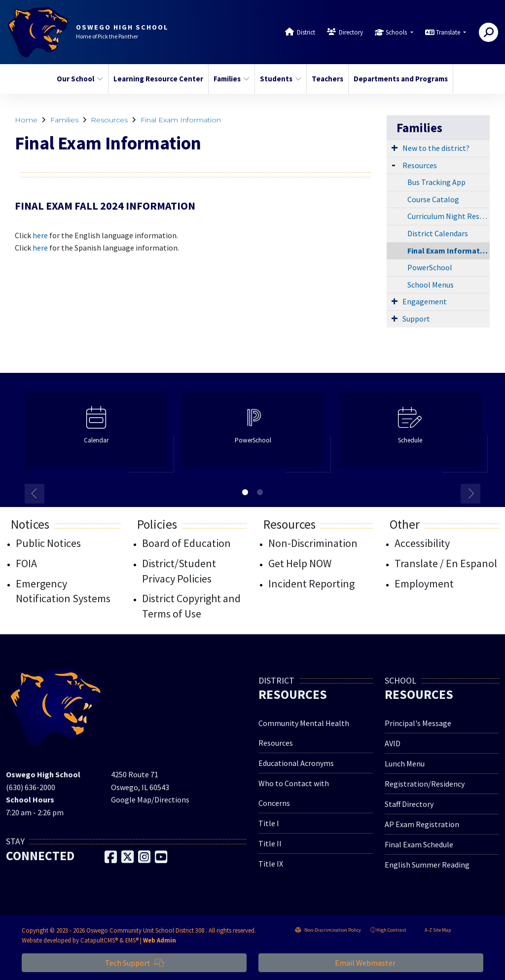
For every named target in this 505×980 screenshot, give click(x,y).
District (306, 32)
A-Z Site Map (433, 930)
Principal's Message (418, 723)
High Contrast (391, 930)
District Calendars (438, 233)
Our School (80, 79)
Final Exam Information (181, 120)
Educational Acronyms (296, 763)
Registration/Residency (425, 784)
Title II (270, 843)
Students (281, 79)
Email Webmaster (371, 963)
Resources (109, 120)
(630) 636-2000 (31, 787)
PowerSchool (430, 267)
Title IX (271, 864)
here (40, 235)
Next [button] (470, 494)
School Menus (431, 285)
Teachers (327, 79)
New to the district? (436, 148)
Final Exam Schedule (419, 844)
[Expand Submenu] (395, 147)
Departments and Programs (398, 79)
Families (232, 79)
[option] (96, 434)
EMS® (132, 940)
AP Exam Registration (422, 824)
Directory (351, 32)
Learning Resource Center (156, 79)
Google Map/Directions (150, 799)
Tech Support (134, 963)
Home (26, 120)
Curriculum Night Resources (449, 216)
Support (416, 319)
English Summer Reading (427, 865)
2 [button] (260, 492)
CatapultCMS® (99, 940)
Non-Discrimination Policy (328, 930)
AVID (393, 743)
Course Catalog (433, 199)
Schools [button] (397, 32)
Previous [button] (35, 494)
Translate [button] (449, 32)
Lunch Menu (405, 763)
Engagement (425, 301)
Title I (269, 823)
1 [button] (245, 492)
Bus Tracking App (436, 182)
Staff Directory (409, 804)
